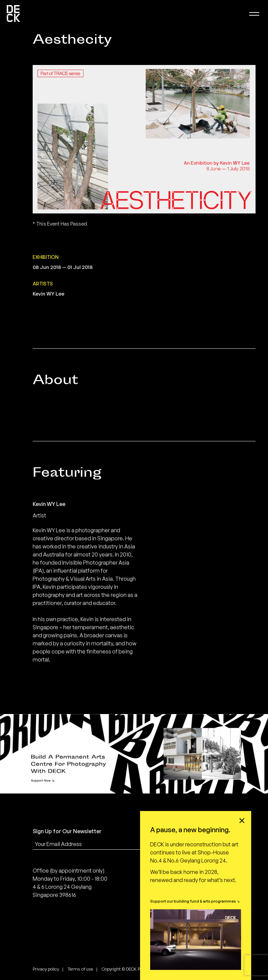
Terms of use (80, 969)
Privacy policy (46, 969)
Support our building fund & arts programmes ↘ (195, 901)
